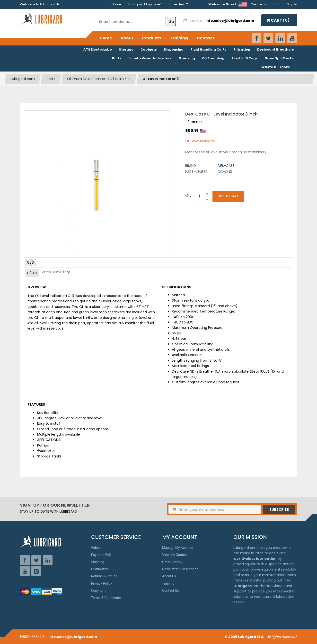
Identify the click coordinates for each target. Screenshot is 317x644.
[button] (36, 273)
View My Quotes (174, 555)
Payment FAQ (101, 555)
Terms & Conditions (106, 598)
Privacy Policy (102, 583)
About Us (169, 576)
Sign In (292, 4)
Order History (172, 562)
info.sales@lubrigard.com (73, 637)
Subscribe (279, 510)
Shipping (98, 562)
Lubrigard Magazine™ (145, 4)
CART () (278, 20)
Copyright (98, 590)
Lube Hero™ (179, 4)
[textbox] (54, 273)
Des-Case (226, 166)
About (127, 38)
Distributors (100, 569)
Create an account (266, 4)
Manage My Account (178, 548)
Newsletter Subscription (180, 569)
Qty (188, 195)
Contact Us (171, 590)
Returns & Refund (104, 576)
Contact (206, 38)
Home (116, 4)
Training (179, 38)
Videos (96, 548)
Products (152, 38)
